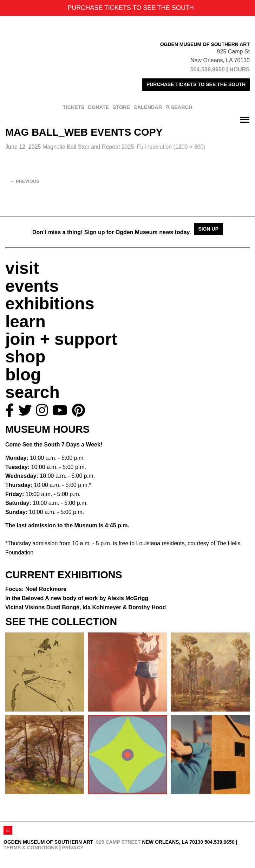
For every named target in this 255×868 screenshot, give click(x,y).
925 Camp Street (118, 842)
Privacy (73, 848)
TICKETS (74, 107)
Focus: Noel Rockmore (36, 589)
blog (23, 375)
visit (22, 268)
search (32, 392)
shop (25, 357)
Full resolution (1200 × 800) (171, 147)
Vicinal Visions (86, 607)
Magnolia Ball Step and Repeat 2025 (88, 147)
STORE (121, 107)
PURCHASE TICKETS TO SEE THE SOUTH (196, 84)
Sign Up (208, 229)
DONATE (99, 107)
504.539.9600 (208, 69)
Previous (25, 181)
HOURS (240, 69)
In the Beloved (77, 598)
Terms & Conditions (31, 848)
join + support (61, 339)
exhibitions (50, 304)
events (32, 286)
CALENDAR (148, 107)
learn (25, 322)
